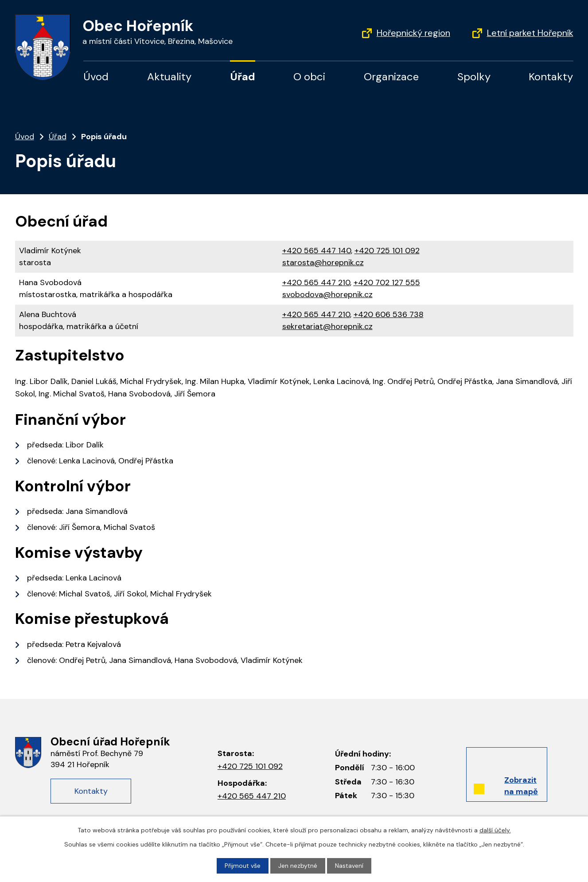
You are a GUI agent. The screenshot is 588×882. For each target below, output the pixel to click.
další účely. (495, 830)
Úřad (243, 76)
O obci (309, 76)
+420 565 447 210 (316, 282)
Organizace (391, 76)
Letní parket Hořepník (530, 33)
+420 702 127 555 (387, 282)
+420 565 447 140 (317, 251)
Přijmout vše (243, 866)
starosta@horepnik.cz (323, 263)
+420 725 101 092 (387, 251)
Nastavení (349, 866)
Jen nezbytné (298, 866)
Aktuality (169, 76)
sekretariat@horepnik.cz (327, 326)
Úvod (96, 76)
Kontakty (551, 76)
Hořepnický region (413, 33)
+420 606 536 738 (389, 314)
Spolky (474, 76)
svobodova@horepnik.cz (327, 294)
